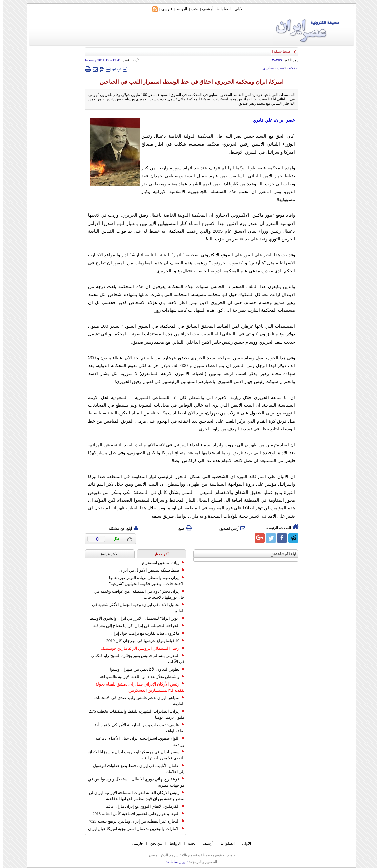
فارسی (164, 9)
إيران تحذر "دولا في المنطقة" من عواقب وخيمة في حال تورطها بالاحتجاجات (136, 594)
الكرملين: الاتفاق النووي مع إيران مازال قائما (142, 806)
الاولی (236, 9)
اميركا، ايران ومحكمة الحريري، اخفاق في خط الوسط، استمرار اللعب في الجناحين (188, 82)
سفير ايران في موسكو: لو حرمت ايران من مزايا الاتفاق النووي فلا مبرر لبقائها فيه (133, 755)
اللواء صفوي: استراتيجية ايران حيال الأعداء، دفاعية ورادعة (137, 741)
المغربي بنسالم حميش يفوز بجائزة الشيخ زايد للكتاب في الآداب (134, 659)
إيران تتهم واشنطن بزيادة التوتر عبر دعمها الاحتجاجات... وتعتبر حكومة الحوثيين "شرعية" (144, 581)
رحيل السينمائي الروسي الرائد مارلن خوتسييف (139, 648)
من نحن (153, 843)
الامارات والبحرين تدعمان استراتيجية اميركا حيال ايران (133, 829)
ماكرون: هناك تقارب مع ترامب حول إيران (144, 633)
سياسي (265, 68)
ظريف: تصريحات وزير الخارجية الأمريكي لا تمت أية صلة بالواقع (136, 728)
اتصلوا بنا (221, 9)
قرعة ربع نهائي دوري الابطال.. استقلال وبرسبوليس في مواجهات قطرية (133, 782)
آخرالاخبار (158, 554)
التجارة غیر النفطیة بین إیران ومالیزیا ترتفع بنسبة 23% (134, 821)
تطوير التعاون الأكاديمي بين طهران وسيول (143, 669)
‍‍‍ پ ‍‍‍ (114, 69)
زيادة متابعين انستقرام (160, 563)
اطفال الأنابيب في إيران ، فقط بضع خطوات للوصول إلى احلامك (136, 769)
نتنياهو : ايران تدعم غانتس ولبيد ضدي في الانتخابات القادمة (136, 701)
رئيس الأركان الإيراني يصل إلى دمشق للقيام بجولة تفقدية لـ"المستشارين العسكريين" (137, 687)
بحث (192, 9)
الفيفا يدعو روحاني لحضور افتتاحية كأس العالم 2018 (135, 814)
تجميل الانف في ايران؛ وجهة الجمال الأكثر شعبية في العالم (135, 608)
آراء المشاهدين (280, 554)
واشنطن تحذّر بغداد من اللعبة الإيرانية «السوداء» (139, 677)
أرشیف (204, 9)
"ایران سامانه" (174, 862)
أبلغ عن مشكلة (120, 528)
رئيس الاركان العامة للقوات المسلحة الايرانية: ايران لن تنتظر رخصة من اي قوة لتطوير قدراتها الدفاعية (134, 796)
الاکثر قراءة (107, 554)
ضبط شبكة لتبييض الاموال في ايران (149, 570)
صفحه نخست (285, 68)
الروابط (178, 9)
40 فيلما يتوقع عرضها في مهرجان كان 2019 (142, 641)
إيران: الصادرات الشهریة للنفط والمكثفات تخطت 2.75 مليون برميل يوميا (134, 714)
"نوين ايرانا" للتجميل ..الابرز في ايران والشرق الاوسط (134, 618)
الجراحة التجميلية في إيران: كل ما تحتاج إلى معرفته (136, 626)
